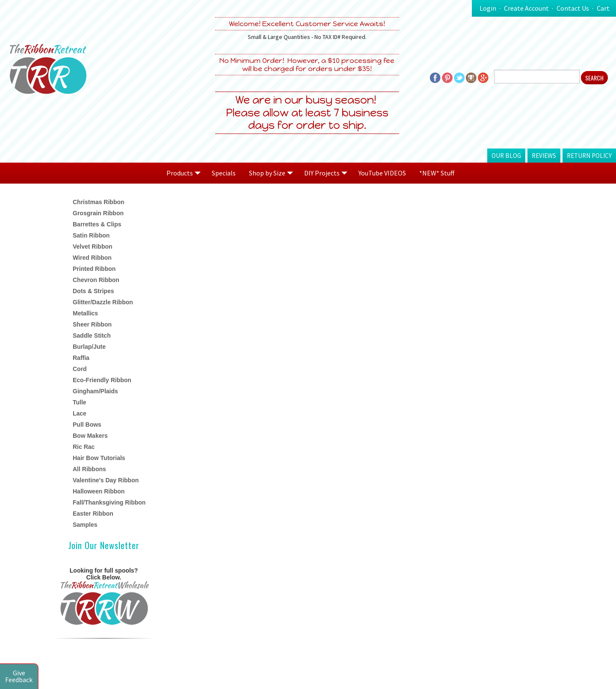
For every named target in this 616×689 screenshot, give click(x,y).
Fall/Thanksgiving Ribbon (109, 502)
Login (488, 8)
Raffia (81, 358)
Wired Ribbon (92, 258)
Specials (224, 173)
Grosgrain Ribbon (98, 213)
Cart (603, 8)
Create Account (526, 8)
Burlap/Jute (89, 347)
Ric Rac (84, 447)
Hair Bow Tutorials (99, 458)
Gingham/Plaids (95, 391)
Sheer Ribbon (92, 324)
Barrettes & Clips (97, 224)
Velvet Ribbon (93, 246)
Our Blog (506, 156)
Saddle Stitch (92, 336)
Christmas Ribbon (99, 202)
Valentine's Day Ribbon (106, 480)
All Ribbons (89, 469)
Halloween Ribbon (99, 491)
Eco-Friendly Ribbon (102, 380)
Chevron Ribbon (96, 280)
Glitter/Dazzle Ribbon (103, 302)
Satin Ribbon (91, 235)
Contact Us (573, 8)
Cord (80, 369)
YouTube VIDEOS (382, 173)
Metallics (85, 313)
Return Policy (589, 156)
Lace (80, 413)
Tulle (80, 402)
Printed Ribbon (94, 269)
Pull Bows (87, 425)
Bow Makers (90, 436)
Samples (85, 525)
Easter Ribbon (93, 514)
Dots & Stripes (93, 291)
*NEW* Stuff (437, 173)
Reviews (544, 156)
